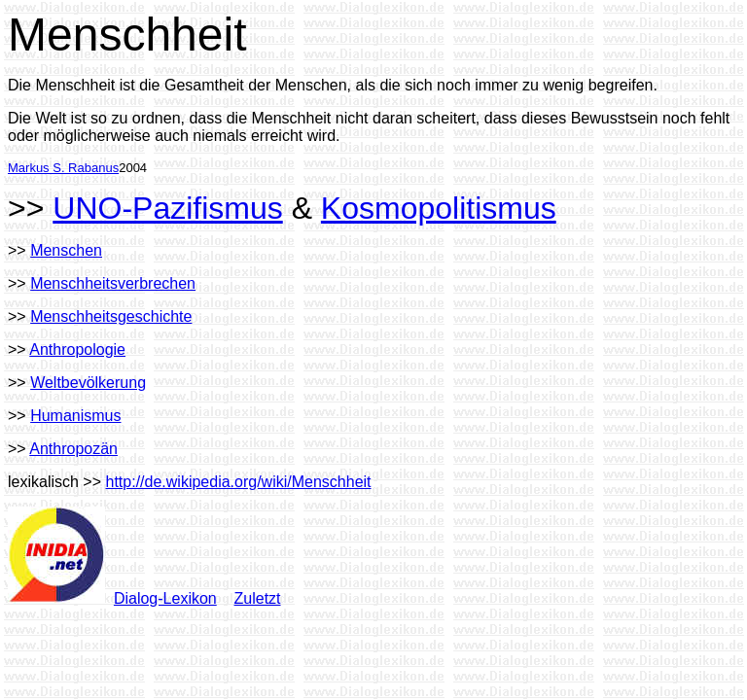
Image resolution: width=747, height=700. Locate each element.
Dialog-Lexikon (165, 598)
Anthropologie (77, 350)
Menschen (66, 250)
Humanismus (75, 416)
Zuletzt (258, 598)
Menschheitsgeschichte (111, 316)
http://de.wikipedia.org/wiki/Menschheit (239, 482)
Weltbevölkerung (88, 383)
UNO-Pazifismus (167, 208)
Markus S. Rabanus (63, 168)
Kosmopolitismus (439, 208)
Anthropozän (73, 449)
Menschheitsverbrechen (113, 283)
